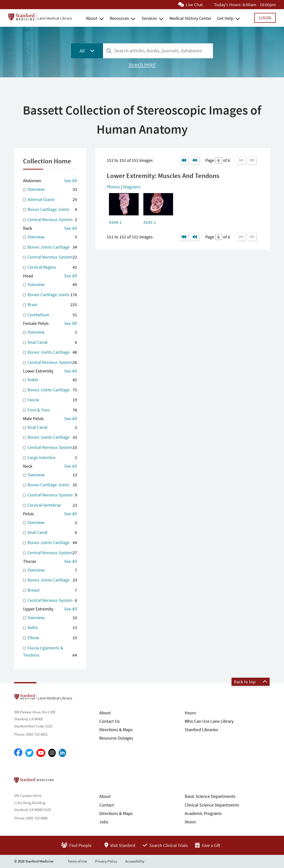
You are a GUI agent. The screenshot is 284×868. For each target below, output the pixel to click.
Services (149, 18)
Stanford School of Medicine (63, 781)
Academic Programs (203, 813)
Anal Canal (50, 342)
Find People (76, 845)
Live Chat (191, 5)
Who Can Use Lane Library (209, 721)
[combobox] (158, 51)
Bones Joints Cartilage (50, 247)
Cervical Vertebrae (50, 505)
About (92, 18)
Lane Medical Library (55, 18)
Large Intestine (50, 458)
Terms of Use (77, 861)
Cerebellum (50, 315)
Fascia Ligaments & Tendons (50, 652)
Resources (119, 18)
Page (210, 160)
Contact (107, 805)
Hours (190, 713)
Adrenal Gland (50, 200)
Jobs (104, 822)
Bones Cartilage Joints (50, 210)
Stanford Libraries (201, 730)
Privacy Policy (106, 861)
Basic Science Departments (210, 796)
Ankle (50, 380)
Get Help (225, 18)
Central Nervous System (50, 220)
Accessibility (135, 861)
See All (71, 181)
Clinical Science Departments (212, 805)
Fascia (50, 400)
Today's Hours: (228, 5)
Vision (190, 822)
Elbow (50, 638)
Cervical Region (50, 267)
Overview (50, 189)
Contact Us (110, 721)
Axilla (50, 628)
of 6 (226, 160)
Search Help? (142, 64)
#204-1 (115, 222)
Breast (50, 590)
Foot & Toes (50, 410)
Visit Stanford (120, 845)
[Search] (109, 51)
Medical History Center (190, 18)
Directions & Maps (116, 730)
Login (265, 18)
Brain (50, 305)
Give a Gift (208, 845)
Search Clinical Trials (165, 845)
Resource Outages (116, 738)
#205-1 (150, 222)
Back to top (251, 682)
